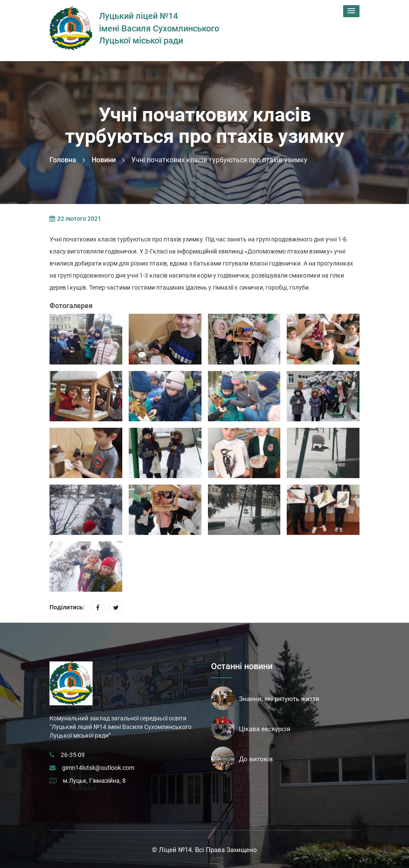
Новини (104, 160)
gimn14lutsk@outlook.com (98, 768)
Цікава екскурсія (265, 729)
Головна (63, 160)
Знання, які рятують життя (279, 699)
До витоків (256, 759)
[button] (351, 11)
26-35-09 (73, 755)
